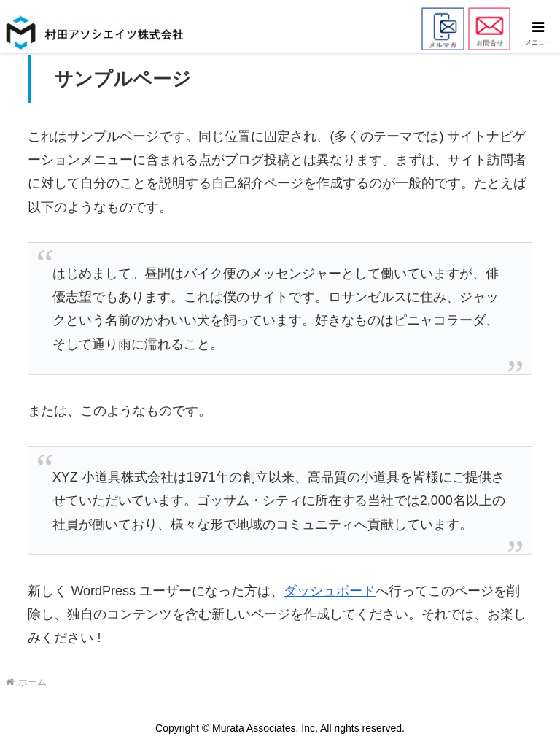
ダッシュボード (330, 591)
